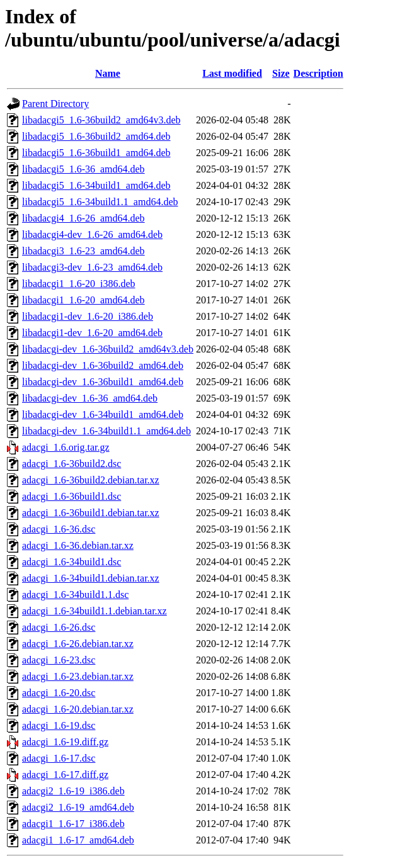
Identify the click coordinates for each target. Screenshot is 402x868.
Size (281, 73)
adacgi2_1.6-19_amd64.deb (78, 807)
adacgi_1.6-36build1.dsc (72, 496)
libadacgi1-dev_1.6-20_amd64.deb (92, 333)
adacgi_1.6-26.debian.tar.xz (78, 644)
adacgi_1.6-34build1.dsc (72, 562)
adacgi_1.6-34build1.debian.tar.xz (91, 578)
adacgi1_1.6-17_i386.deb (73, 824)
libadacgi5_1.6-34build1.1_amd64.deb (100, 202)
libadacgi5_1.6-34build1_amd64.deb (96, 185)
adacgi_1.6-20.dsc (59, 693)
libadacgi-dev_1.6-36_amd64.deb (90, 398)
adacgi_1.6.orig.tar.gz (66, 447)
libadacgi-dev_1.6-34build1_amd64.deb (103, 414)
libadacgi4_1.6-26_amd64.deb (83, 218)
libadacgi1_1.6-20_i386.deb (79, 284)
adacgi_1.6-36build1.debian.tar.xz (91, 513)
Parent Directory (55, 104)
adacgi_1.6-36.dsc (59, 529)
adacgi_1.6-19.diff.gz (65, 742)
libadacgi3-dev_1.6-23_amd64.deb (92, 267)
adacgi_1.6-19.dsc (59, 725)
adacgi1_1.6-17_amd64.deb (78, 840)
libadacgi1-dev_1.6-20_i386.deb (88, 316)
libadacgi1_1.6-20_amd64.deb (83, 300)
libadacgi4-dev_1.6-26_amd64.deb (92, 234)
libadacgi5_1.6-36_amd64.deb (83, 169)
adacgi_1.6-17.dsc (59, 758)
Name (108, 73)
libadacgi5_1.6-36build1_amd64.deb (96, 153)
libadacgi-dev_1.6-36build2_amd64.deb (103, 365)
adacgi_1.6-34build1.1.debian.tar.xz (95, 611)
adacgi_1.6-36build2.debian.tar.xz (91, 480)
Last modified (232, 73)
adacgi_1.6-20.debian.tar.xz (78, 709)
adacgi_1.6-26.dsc (59, 627)
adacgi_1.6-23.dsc (59, 660)
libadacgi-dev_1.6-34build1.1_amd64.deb (106, 431)
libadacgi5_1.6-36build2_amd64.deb (96, 136)
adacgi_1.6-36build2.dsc (72, 464)
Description (319, 73)
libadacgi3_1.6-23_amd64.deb (83, 251)
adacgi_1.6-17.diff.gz (65, 775)
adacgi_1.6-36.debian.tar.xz (78, 545)
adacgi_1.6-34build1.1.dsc (75, 595)
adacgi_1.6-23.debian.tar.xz (78, 676)
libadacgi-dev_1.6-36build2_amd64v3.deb (108, 349)
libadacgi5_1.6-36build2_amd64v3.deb (101, 120)
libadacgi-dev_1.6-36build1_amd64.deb (103, 382)
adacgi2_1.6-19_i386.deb (73, 791)
